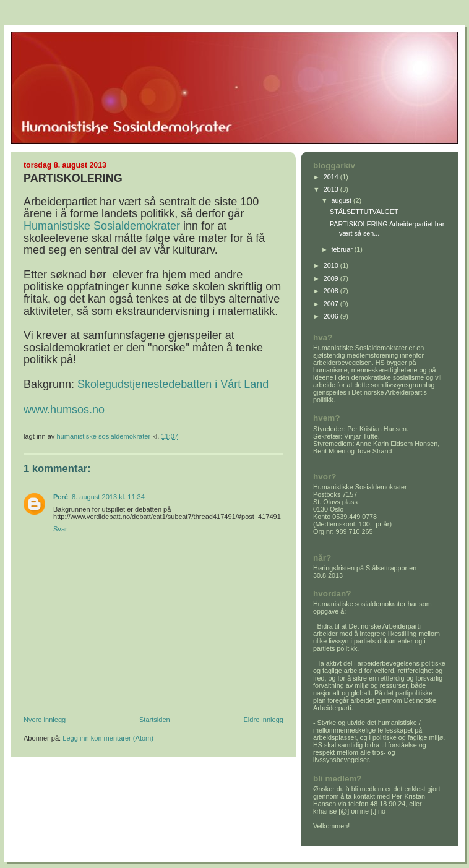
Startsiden (155, 720)
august (342, 200)
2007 (332, 304)
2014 (332, 177)
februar (343, 249)
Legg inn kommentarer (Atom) (108, 738)
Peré (61, 497)
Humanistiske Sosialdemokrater (102, 226)
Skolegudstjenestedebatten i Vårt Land (173, 384)
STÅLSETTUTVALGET (364, 212)
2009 (332, 278)
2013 (332, 189)
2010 (332, 265)
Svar (60, 529)
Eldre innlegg (264, 720)
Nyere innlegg (45, 720)
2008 (332, 291)
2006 (332, 316)
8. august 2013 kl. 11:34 (108, 497)
